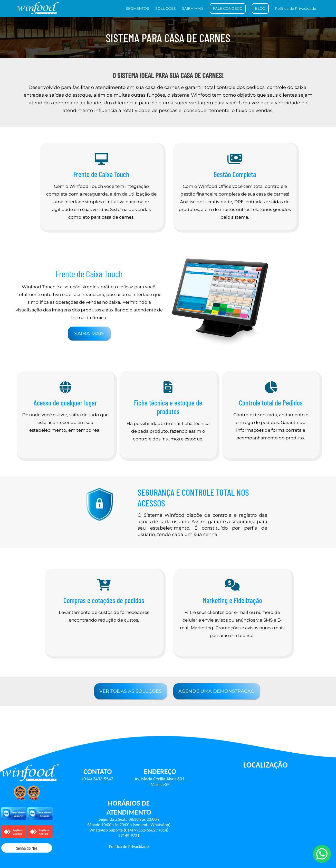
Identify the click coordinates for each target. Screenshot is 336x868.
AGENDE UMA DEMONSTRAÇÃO (217, 691)
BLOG (260, 8)
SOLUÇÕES (166, 8)
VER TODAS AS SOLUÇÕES (131, 691)
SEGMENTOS (137, 8)
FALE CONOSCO (228, 8)
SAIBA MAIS (193, 8)
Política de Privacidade (295, 8)
